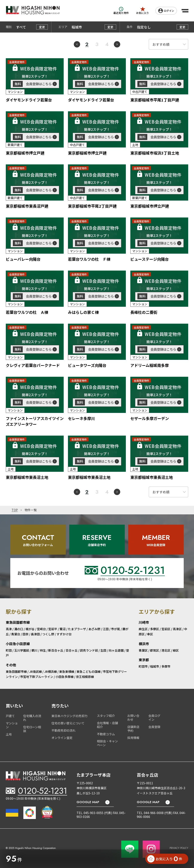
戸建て (10, 716)
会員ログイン (154, 718)
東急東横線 (67, 671)
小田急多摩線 (65, 677)
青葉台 (16, 634)
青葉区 (143, 650)
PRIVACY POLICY (179, 848)
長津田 (35, 634)
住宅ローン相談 (32, 729)
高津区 (177, 629)
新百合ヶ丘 (56, 650)
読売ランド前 (89, 650)
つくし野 (48, 634)
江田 (106, 629)
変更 (42, 27)
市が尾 (116, 629)
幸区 (150, 634)
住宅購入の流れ (32, 718)
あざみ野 (94, 629)
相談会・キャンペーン (107, 743)
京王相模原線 (85, 677)
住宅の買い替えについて (68, 723)
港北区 (166, 650)
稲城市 (155, 666)
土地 (9, 734)
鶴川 (35, 650)
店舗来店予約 (133, 729)
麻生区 (143, 629)
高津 (9, 629)
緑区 (176, 650)
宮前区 (166, 629)
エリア (63, 27)
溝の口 (19, 629)
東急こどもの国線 (89, 671)
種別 (9, 27)
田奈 (26, 634)
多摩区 (155, 629)
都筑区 (155, 650)
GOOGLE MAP (88, 802)
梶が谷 (30, 629)
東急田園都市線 (16, 671)
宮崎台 (41, 629)
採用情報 (133, 738)
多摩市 (166, 666)
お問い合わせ (133, 718)
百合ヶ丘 (72, 650)
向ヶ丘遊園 (116, 650)
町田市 (143, 666)
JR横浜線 (50, 671)
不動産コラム (106, 734)
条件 (130, 27)
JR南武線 (35, 671)
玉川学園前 (22, 650)
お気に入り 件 (165, 859)
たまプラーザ (77, 629)
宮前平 (53, 629)
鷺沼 (63, 629)
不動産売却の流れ (63, 730)
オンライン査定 (62, 738)
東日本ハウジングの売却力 (69, 716)
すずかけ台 (64, 634)
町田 (9, 650)
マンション (12, 725)
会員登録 (154, 727)
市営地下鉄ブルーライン (37, 677)
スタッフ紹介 (106, 716)
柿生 (43, 650)
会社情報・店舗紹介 (107, 725)
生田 (103, 650)
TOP (15, 510)
